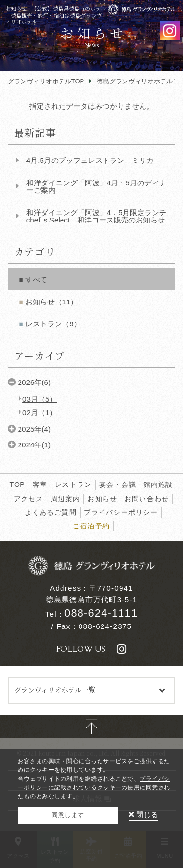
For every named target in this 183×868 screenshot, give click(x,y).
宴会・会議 (118, 484)
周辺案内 (66, 499)
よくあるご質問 (51, 512)
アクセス (29, 499)
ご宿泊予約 (91, 526)
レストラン (73, 484)
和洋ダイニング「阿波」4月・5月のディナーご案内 (96, 186)
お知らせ (102, 499)
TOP (17, 484)
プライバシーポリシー (121, 512)
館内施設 (158, 484)
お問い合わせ (147, 499)
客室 (40, 484)
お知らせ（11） (51, 302)
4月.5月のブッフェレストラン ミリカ (90, 160)
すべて (36, 279)
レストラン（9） (53, 324)
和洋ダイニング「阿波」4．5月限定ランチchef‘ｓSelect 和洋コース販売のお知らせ (96, 216)
